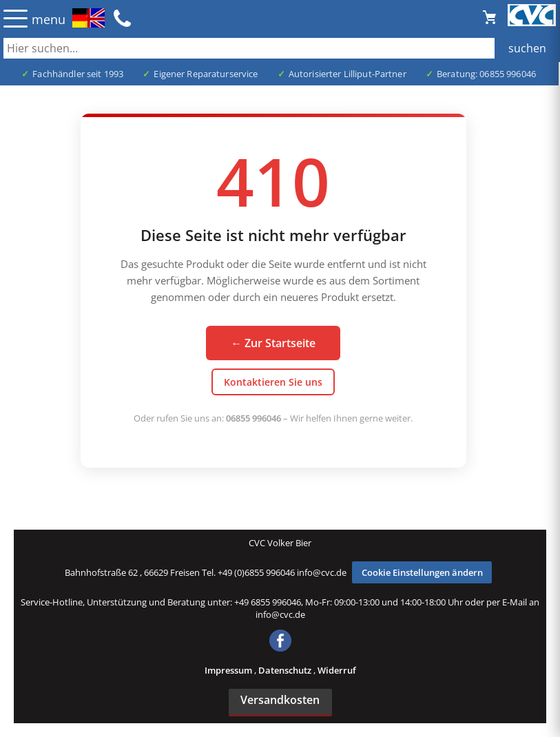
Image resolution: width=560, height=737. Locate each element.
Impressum (229, 670)
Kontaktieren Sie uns (273, 382)
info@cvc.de (322, 572)
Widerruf (337, 670)
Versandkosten (280, 700)
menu (49, 19)
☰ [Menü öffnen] (15, 18)
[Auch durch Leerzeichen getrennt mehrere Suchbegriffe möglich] (280, 48)
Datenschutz (286, 670)
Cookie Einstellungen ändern (422, 572)
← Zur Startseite (273, 343)
